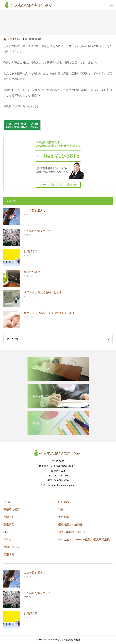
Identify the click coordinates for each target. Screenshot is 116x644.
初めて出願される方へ (72, 532)
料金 (6, 532)
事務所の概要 (12, 509)
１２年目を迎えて (35, 210)
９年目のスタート (35, 272)
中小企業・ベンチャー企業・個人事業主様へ (85, 539)
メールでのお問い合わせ (58, 185)
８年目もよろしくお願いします (43, 292)
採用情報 (9, 554)
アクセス (9, 539)
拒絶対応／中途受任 (70, 524)
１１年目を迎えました (37, 231)
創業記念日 (31, 251)
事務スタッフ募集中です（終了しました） (50, 313)
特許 (61, 509)
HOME (7, 502)
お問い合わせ (12, 547)
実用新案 (64, 517)
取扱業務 (9, 524)
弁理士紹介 (10, 517)
